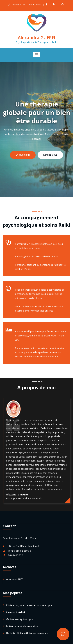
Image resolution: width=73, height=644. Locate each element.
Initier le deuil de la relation (20, 614)
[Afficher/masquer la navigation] (37, 54)
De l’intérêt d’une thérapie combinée (25, 621)
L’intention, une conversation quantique (27, 595)
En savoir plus (24, 154)
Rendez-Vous (50, 154)
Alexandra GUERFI (36, 37)
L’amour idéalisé (15, 601)
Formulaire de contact (19, 541)
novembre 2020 (14, 569)
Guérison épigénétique (18, 608)
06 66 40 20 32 (15, 546)
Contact (37, 4)
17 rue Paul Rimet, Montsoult (23, 537)
